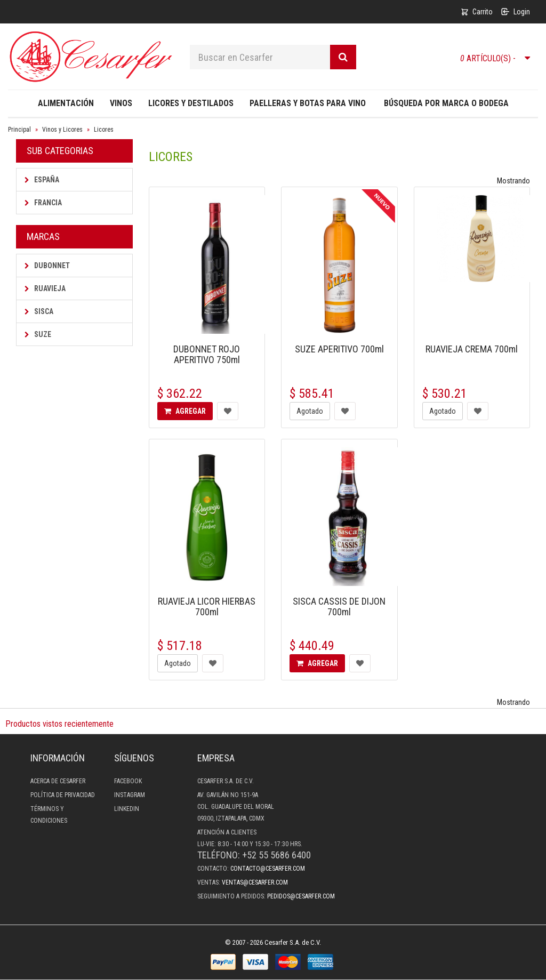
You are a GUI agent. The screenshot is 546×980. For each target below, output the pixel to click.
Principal (19, 130)
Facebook (128, 781)
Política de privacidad (63, 795)
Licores (104, 130)
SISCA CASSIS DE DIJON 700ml (339, 607)
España (42, 180)
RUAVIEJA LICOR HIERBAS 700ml (207, 607)
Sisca (39, 311)
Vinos (121, 103)
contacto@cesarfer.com (268, 869)
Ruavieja (45, 288)
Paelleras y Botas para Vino (308, 103)
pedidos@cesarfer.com (301, 896)
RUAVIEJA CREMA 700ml (472, 349)
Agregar (185, 411)
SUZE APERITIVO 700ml (339, 349)
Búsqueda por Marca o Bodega (446, 103)
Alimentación (66, 103)
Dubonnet (47, 266)
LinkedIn (127, 809)
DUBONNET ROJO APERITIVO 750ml (207, 354)
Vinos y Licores (62, 130)
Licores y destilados (191, 103)
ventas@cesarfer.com (255, 882)
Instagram (130, 795)
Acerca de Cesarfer (58, 781)
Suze (38, 334)
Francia (43, 203)
